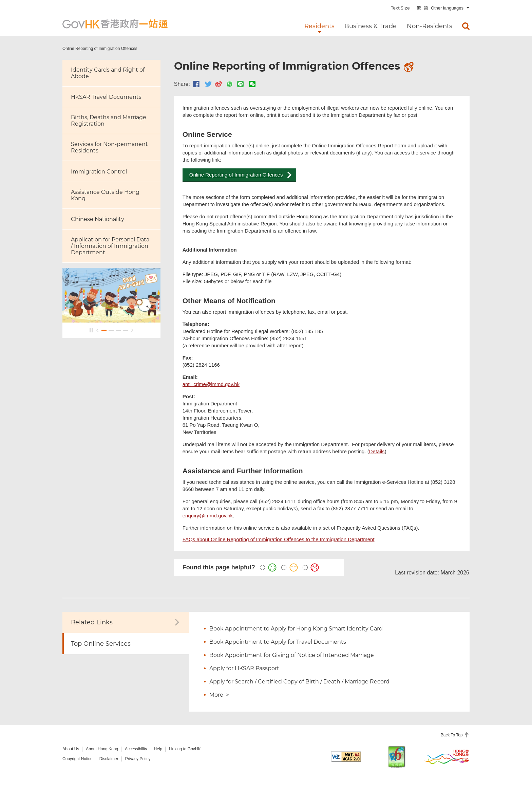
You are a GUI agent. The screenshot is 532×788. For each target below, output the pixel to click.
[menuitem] (466, 26)
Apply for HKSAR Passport (244, 668)
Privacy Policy (138, 759)
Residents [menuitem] (319, 26)
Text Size (400, 8)
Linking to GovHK (185, 749)
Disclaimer (109, 759)
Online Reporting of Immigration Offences (236, 175)
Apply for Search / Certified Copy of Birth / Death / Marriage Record (299, 682)
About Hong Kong (102, 749)
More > (219, 695)
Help (158, 749)
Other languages (447, 8)
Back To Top (452, 735)
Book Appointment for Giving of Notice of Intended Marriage (292, 655)
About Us (71, 749)
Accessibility (136, 749)
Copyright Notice (78, 759)
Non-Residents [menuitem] (430, 26)
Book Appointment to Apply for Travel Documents (278, 642)
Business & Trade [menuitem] (370, 26)
